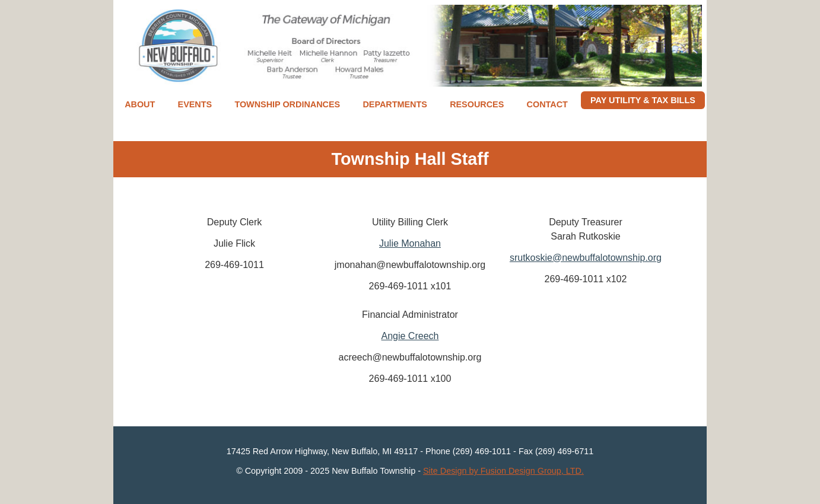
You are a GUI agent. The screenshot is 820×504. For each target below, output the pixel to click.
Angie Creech (410, 336)
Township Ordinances (287, 104)
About (140, 104)
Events (195, 104)
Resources (477, 104)
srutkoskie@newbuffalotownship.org (586, 258)
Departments (395, 104)
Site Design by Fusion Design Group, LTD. (503, 471)
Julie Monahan (410, 243)
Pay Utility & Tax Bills (643, 100)
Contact (547, 104)
